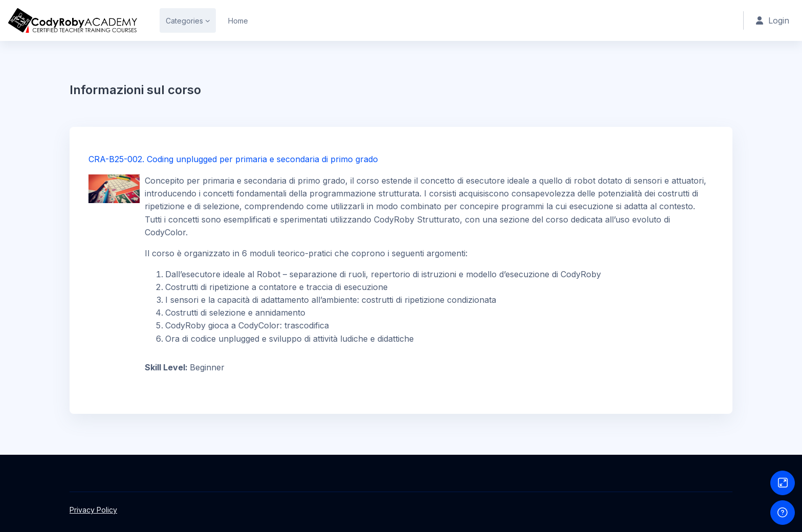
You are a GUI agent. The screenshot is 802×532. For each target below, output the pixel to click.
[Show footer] (783, 513)
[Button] (783, 483)
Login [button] (773, 20)
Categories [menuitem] (184, 21)
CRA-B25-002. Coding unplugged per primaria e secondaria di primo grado (233, 159)
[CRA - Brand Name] (73, 20)
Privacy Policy (93, 510)
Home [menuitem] (238, 21)
